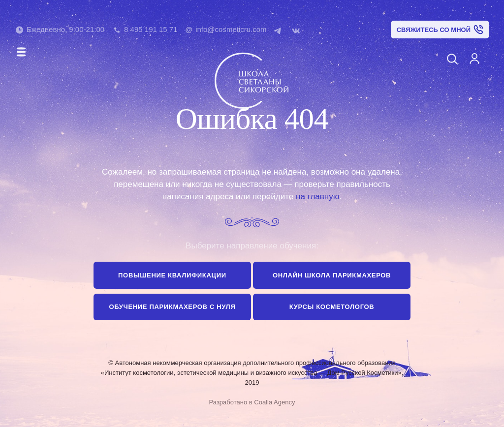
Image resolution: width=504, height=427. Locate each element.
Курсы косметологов (332, 307)
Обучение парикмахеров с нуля (172, 307)
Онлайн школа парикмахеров (332, 275)
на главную (317, 197)
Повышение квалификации (172, 275)
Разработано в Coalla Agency (252, 402)
